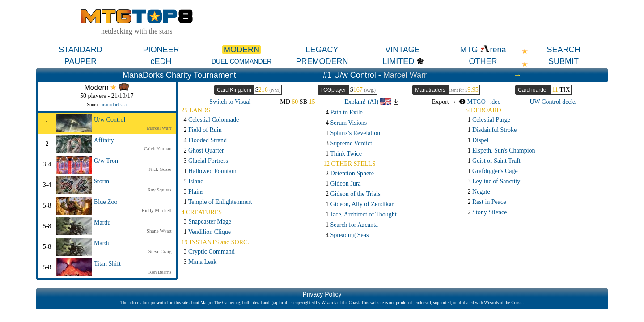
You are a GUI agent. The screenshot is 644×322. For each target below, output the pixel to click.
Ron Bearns (160, 272)
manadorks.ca (114, 104)
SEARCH (563, 50)
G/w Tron (106, 161)
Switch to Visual (230, 102)
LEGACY (322, 50)
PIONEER (161, 50)
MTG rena (483, 50)
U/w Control (110, 120)
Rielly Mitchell (157, 210)
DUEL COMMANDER (241, 61)
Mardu (102, 222)
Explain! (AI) (368, 102)
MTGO (472, 102)
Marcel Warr (405, 75)
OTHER (483, 61)
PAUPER (81, 61)
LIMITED (398, 61)
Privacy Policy (322, 294)
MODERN (241, 50)
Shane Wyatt (159, 231)
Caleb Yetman (158, 148)
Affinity (104, 140)
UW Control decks (553, 102)
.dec (495, 102)
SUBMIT (563, 61)
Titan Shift (107, 264)
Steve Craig (160, 251)
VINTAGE (402, 50)
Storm (102, 181)
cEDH (161, 61)
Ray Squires (159, 190)
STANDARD (80, 50)
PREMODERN (322, 61)
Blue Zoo (106, 202)
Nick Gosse (160, 169)
